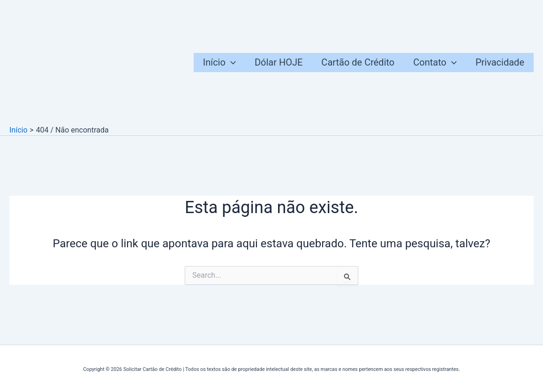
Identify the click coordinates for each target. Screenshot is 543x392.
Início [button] (219, 63)
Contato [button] (435, 63)
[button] (231, 63)
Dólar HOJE (279, 62)
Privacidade (500, 62)
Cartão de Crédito (358, 62)
